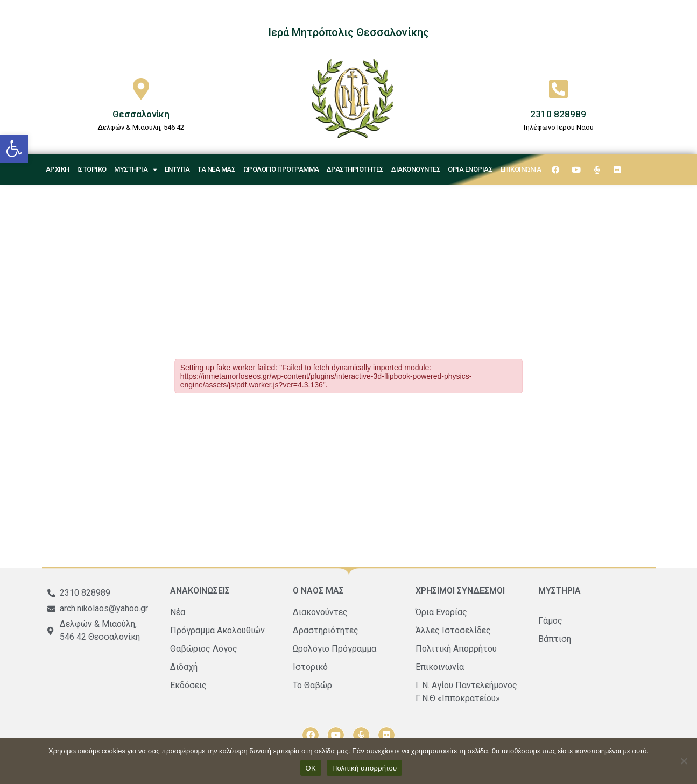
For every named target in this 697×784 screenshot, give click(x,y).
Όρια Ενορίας (470, 169)
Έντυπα (177, 169)
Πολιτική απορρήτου (364, 768)
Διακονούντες (416, 169)
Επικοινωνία (521, 169)
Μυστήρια (136, 170)
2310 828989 (558, 114)
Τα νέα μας (216, 169)
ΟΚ (311, 768)
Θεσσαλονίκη (141, 114)
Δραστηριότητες (355, 169)
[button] (14, 149)
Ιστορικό (92, 169)
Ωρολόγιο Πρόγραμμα (281, 169)
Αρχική (58, 169)
